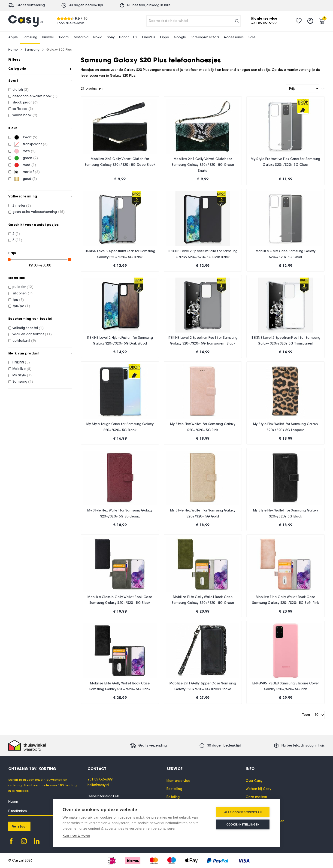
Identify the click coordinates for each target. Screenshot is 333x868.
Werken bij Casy (259, 789)
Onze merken (256, 797)
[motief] (10, 172)
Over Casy (254, 781)
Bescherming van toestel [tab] (30, 319)
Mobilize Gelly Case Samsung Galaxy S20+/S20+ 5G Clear (286, 254)
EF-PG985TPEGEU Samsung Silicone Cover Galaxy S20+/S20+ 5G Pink (286, 686)
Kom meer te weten (76, 836)
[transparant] (10, 144)
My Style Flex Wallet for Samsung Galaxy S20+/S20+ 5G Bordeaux (120, 513)
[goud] (10, 179)
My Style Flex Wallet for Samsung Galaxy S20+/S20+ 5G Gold (203, 513)
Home (13, 49)
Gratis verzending (31, 5)
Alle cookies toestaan (243, 812)
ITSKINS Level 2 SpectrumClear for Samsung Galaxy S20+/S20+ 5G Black (120, 254)
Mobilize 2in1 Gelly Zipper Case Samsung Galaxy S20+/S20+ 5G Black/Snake (203, 686)
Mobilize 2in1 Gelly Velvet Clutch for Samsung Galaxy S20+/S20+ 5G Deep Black (120, 162)
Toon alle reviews (71, 23)
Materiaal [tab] (17, 278)
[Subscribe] (19, 826)
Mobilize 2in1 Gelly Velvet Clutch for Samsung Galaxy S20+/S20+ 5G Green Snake (203, 165)
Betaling (173, 797)
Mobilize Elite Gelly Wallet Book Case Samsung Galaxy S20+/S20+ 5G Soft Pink (286, 600)
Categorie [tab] (17, 69)
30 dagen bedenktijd (86, 5)
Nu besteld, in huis (149, 5)
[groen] (10, 158)
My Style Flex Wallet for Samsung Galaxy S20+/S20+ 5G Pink (203, 427)
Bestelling (174, 789)
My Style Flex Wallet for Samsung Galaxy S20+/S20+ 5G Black (286, 513)
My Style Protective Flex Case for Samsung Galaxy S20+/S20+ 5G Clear (285, 162)
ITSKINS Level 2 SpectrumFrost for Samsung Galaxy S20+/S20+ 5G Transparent (286, 341)
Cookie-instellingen (243, 825)
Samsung (32, 49)
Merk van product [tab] (24, 353)
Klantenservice (178, 781)
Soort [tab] (13, 81)
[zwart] (10, 137)
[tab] (127, 769)
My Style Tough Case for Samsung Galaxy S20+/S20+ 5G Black (120, 427)
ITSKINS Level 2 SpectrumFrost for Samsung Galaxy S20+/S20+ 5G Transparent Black (203, 341)
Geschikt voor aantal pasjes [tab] (33, 225)
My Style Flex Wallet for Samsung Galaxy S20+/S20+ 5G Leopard (286, 427)
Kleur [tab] (13, 128)
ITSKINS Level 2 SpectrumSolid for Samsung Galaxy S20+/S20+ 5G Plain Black (203, 254)
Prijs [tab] (12, 253)
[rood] (10, 165)
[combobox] (194, 21)
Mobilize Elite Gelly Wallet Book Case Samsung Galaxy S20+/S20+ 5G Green (203, 600)
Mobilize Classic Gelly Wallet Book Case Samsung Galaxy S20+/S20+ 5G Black (120, 600)
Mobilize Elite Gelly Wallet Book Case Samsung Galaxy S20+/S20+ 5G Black (120, 686)
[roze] (10, 151)
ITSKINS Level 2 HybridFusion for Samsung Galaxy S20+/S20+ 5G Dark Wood (120, 341)
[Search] (237, 21)
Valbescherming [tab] (23, 196)
